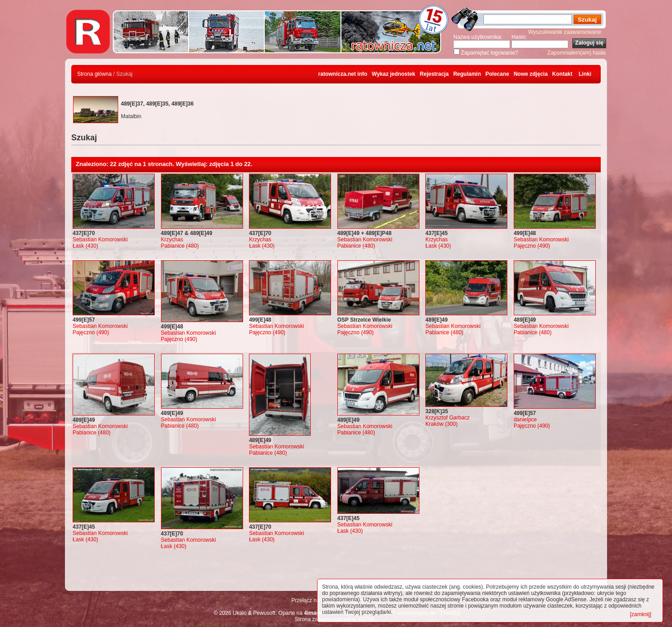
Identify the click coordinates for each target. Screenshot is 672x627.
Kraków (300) (441, 424)
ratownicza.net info (343, 74)
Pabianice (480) (180, 246)
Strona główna (94, 74)
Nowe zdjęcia (531, 74)
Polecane (497, 74)
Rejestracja (434, 74)
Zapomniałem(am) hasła (577, 53)
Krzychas (172, 240)
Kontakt (562, 74)
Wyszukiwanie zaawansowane (565, 32)
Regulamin (467, 74)
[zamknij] (641, 614)
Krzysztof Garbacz (447, 418)
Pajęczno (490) (532, 246)
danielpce (525, 420)
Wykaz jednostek (393, 74)
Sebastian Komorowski (100, 240)
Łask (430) (85, 246)
